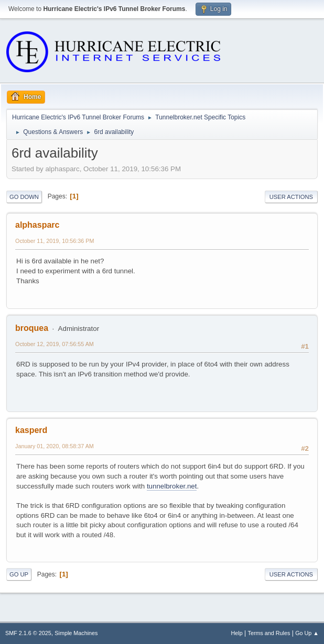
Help (237, 633)
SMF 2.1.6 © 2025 (28, 633)
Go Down (24, 197)
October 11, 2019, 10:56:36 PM (55, 241)
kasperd (31, 430)
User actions (291, 197)
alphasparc (37, 225)
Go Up (19, 574)
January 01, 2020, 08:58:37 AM (55, 446)
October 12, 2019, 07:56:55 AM (55, 344)
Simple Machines (76, 633)
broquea (32, 328)
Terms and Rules (269, 633)
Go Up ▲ (307, 633)
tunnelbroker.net (172, 486)
